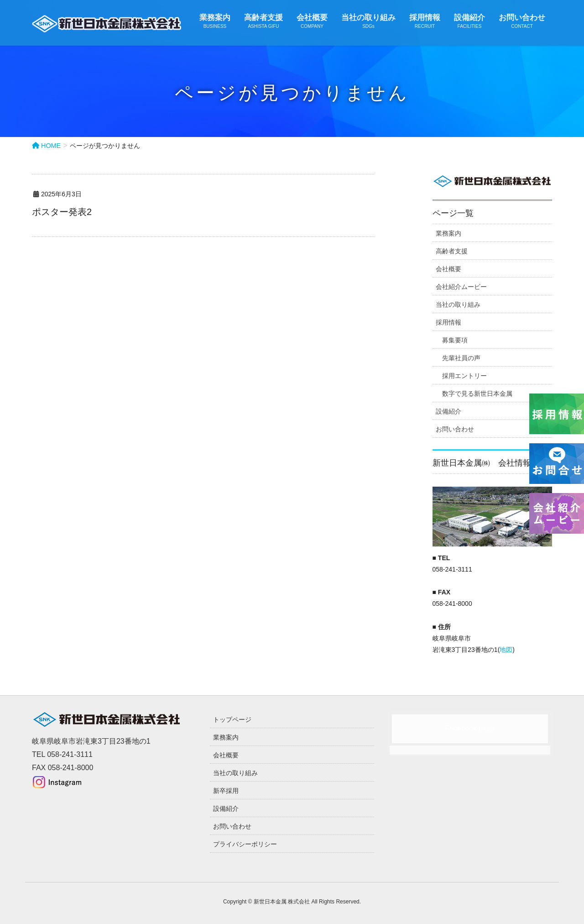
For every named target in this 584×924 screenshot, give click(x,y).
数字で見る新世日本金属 (477, 394)
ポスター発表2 (62, 212)
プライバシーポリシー (245, 844)
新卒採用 (226, 791)
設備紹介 (448, 411)
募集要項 (455, 340)
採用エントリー (464, 376)
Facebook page (470, 728)
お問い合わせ (455, 429)
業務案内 (448, 233)
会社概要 (448, 269)
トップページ (232, 719)
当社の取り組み (458, 304)
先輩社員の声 (461, 358)
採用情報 (448, 322)
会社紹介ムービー (461, 287)
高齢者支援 (452, 251)
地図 (506, 650)
